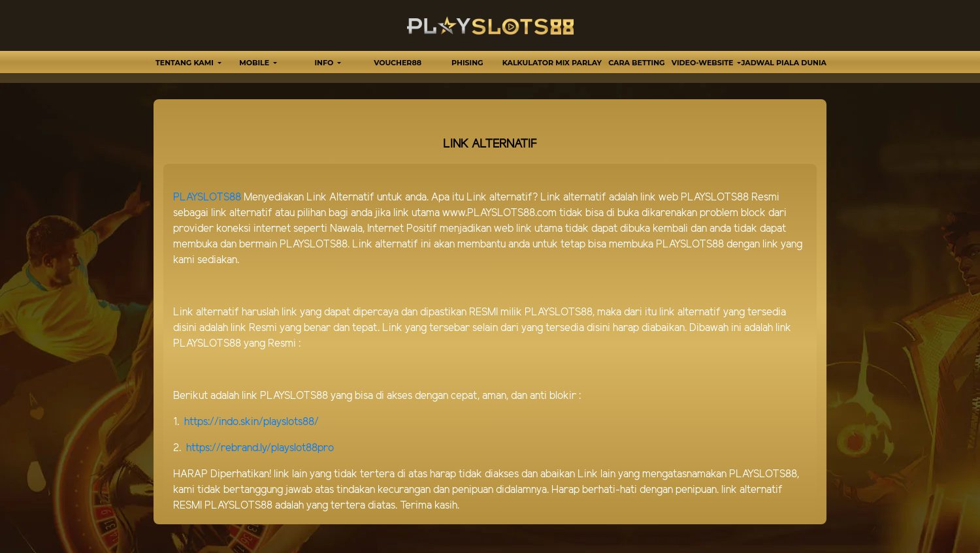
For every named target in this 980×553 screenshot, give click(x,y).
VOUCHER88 (398, 63)
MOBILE (255, 63)
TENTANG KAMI (186, 63)
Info (325, 63)
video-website (704, 63)
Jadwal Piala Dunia (784, 63)
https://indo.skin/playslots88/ (252, 422)
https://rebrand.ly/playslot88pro (260, 448)
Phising (467, 63)
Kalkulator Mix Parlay (552, 63)
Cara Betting (636, 63)
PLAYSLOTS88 (207, 197)
